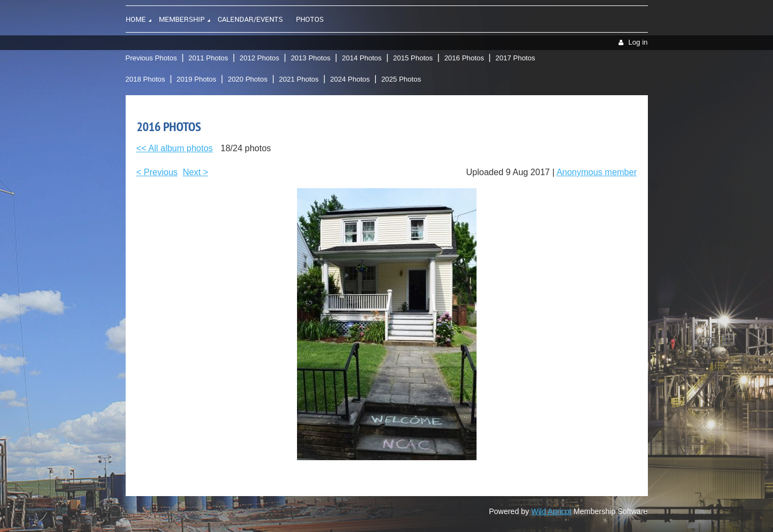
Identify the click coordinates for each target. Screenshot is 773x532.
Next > (196, 172)
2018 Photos (146, 79)
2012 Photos (259, 58)
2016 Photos (464, 58)
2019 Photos (197, 79)
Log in (638, 42)
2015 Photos (413, 58)
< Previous (157, 172)
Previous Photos (151, 58)
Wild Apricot (552, 511)
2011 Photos (208, 58)
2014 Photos (361, 58)
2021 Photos (299, 79)
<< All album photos (175, 148)
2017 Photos (515, 58)
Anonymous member (597, 172)
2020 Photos (248, 79)
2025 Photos (401, 79)
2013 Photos (310, 58)
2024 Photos (350, 79)
